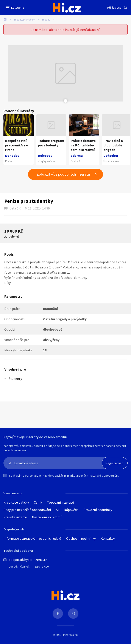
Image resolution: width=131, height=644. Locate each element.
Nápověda (71, 510)
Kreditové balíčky (16, 502)
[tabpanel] (65, 73)
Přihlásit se (114, 8)
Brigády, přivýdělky (24, 20)
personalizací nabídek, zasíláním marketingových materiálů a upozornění (72, 476)
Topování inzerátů (61, 502)
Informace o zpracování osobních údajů (32, 538)
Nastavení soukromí (47, 517)
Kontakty (108, 538)
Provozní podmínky (98, 510)
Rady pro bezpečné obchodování (27, 510)
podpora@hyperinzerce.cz (28, 560)
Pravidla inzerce (15, 517)
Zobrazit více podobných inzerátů (63, 174)
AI (57, 510)
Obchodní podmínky (81, 538)
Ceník (38, 502)
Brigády (46, 20)
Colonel (14, 236)
